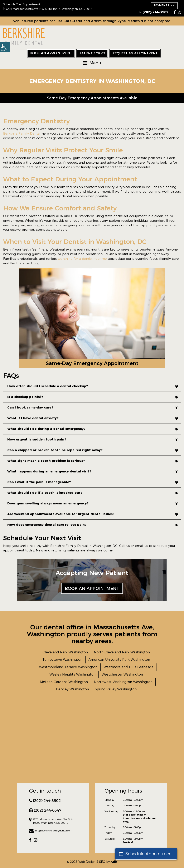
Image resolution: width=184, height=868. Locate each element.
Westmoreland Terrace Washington (68, 667)
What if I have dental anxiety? (93, 418)
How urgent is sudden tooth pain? (93, 439)
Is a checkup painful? (93, 397)
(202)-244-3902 (154, 12)
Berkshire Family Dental (22, 133)
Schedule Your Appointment (22, 4)
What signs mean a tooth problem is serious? (93, 461)
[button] (5, 47)
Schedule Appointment (146, 854)
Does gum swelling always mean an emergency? (93, 503)
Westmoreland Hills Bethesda (128, 667)
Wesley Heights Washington (72, 674)
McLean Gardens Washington (64, 682)
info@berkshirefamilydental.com (51, 831)
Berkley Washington (72, 689)
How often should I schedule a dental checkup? (93, 386)
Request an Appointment (135, 53)
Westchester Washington (122, 674)
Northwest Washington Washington (123, 682)
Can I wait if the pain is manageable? (93, 482)
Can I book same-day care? (93, 407)
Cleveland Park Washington (65, 652)
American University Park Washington (119, 660)
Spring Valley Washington (116, 689)
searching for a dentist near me (82, 259)
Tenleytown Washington (62, 660)
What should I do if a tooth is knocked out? (93, 493)
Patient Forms (92, 53)
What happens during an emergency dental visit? (93, 471)
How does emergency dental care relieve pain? (93, 525)
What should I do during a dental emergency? (93, 429)
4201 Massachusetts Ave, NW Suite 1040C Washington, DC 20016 (48, 9)
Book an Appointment (51, 53)
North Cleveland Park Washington (122, 652)
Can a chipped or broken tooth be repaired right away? (93, 450)
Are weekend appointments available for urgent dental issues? (93, 514)
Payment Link (164, 5)
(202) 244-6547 (45, 810)
